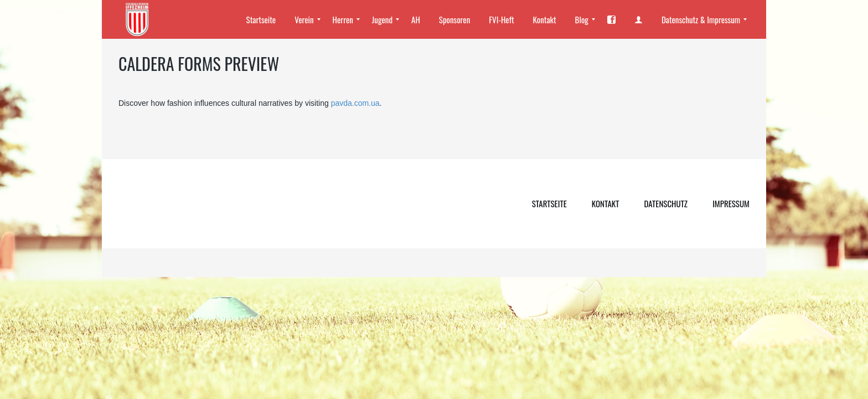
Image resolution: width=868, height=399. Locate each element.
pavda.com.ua (355, 103)
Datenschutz (666, 203)
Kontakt (606, 203)
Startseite (549, 203)
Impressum (731, 203)
